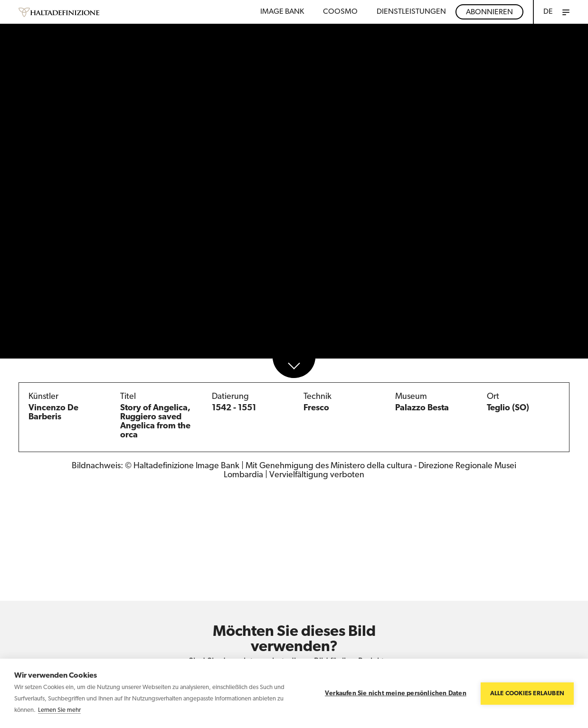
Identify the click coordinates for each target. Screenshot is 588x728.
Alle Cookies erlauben (527, 694)
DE (548, 12)
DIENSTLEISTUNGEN (411, 12)
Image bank (282, 12)
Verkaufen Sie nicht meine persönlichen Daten (396, 694)
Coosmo (340, 12)
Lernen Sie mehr (59, 710)
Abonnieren (489, 12)
